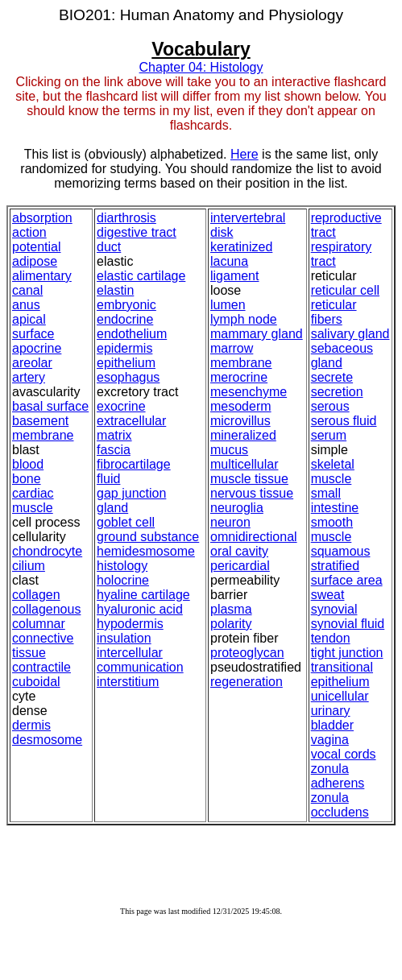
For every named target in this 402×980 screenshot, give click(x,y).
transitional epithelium (342, 674)
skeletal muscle (333, 471)
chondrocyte (47, 551)
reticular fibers (334, 312)
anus (26, 305)
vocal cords (344, 754)
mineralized (243, 435)
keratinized (241, 247)
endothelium (132, 334)
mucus (229, 450)
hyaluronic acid (140, 609)
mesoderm (241, 406)
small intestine (335, 500)
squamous (341, 551)
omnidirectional (254, 537)
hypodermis (130, 624)
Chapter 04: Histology (201, 67)
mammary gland (257, 334)
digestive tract (137, 232)
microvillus (240, 421)
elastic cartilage (141, 276)
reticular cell (345, 290)
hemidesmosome (146, 551)
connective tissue (43, 645)
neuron (230, 522)
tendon (331, 638)
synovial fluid (348, 624)
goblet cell (126, 522)
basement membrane (43, 428)
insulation (124, 638)
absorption (42, 218)
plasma (231, 609)
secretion (337, 392)
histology (122, 566)
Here (245, 154)
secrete (332, 377)
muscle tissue (249, 479)
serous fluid (344, 421)
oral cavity (239, 551)
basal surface (50, 406)
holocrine (123, 580)
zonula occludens (340, 805)
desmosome (47, 740)
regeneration (247, 682)
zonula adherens (338, 776)
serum (329, 435)
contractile (41, 667)
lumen (228, 305)
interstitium (128, 682)
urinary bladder (332, 718)
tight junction (347, 653)
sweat (328, 595)
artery (29, 377)
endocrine (125, 319)
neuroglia (237, 508)
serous (330, 406)
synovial (334, 609)
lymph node (244, 319)
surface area (347, 580)
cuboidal (36, 682)
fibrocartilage (134, 464)
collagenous (46, 609)
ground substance (148, 537)
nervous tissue (252, 493)
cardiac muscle (33, 500)
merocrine (239, 377)
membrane (241, 363)
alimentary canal (42, 283)
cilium (29, 566)
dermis (31, 725)
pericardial (240, 566)
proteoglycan (247, 653)
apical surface (33, 327)
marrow (232, 348)
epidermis (124, 348)
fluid (108, 479)
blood (28, 464)
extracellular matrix (131, 428)
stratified (335, 566)
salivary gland (350, 334)
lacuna (229, 261)
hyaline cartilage (143, 595)
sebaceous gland (342, 356)
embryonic (126, 305)
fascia (114, 450)
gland (112, 508)
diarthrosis (126, 218)
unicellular (340, 696)
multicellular (244, 464)
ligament (234, 276)
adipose (35, 261)
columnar (39, 624)
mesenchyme (249, 392)
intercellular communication (140, 660)
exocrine (121, 406)
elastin (115, 290)
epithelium (126, 363)
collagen (36, 595)
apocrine (37, 348)
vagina (330, 740)
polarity (231, 624)
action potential (37, 240)
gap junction (131, 493)
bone (27, 479)
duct (109, 247)
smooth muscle (332, 529)
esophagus (128, 377)
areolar (32, 363)
